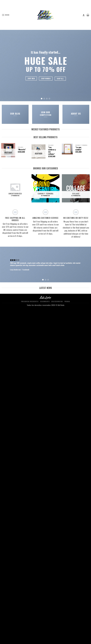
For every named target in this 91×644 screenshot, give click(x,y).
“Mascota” (22, 150)
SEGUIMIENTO (45, 301)
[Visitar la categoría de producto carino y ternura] (45, 188)
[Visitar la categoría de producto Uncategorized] (15, 188)
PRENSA (67, 301)
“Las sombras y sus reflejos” (52, 151)
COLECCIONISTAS (57, 301)
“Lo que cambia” (78, 148)
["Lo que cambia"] (67, 149)
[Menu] (6, 15)
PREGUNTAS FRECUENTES (30, 301)
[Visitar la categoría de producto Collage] (76, 188)
